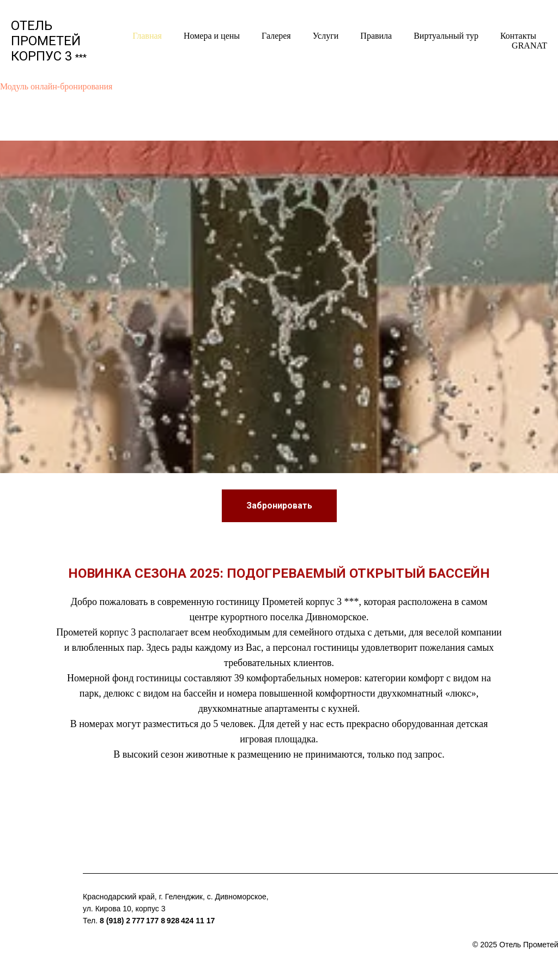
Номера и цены (212, 36)
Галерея (276, 36)
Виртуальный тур (446, 36)
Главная (147, 36)
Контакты (518, 36)
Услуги (326, 36)
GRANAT (529, 46)
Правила (376, 36)
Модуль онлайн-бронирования (56, 86)
